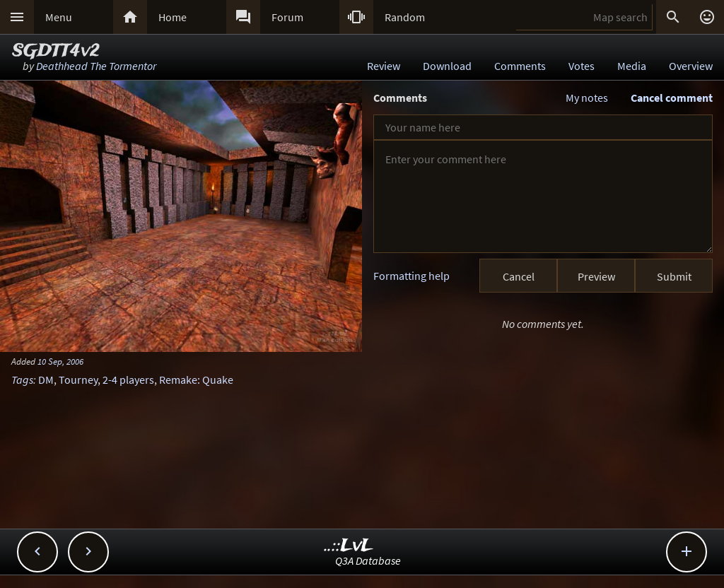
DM (46, 380)
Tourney (78, 380)
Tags (22, 380)
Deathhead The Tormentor (96, 66)
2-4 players (128, 380)
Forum (287, 17)
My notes (587, 98)
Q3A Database (368, 560)
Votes (582, 66)
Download (447, 66)
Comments (520, 66)
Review (384, 66)
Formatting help (411, 276)
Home (173, 17)
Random (405, 17)
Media (632, 66)
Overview (691, 66)
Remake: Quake (196, 380)
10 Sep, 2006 (60, 361)
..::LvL (349, 546)
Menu (59, 17)
